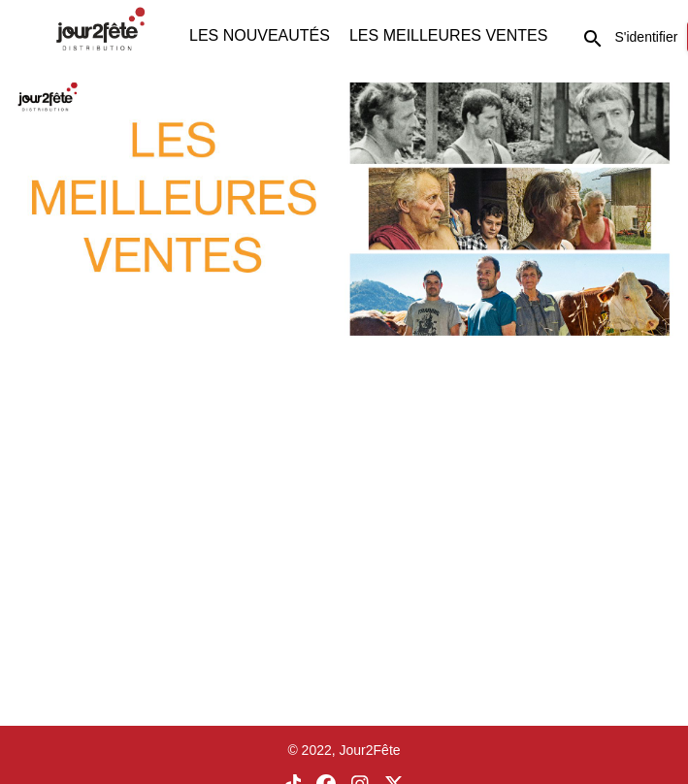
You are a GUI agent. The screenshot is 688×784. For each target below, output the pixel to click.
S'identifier (646, 37)
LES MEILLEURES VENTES (449, 35)
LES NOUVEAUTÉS (260, 35)
